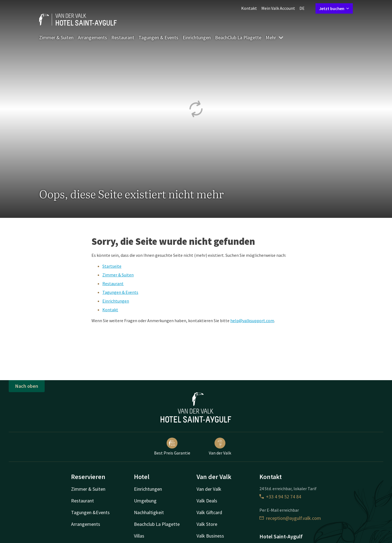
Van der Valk (220, 447)
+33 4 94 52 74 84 (280, 497)
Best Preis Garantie (172, 447)
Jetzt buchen (334, 8)
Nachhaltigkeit (149, 512)
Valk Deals (207, 501)
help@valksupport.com (252, 321)
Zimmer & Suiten (56, 37)
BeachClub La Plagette (238, 37)
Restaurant (123, 37)
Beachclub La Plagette (157, 524)
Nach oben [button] (27, 386)
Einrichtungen (197, 37)
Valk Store (207, 524)
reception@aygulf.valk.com (290, 518)
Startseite (112, 266)
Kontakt (249, 8)
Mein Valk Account (278, 8)
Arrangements (92, 37)
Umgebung (145, 501)
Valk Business (210, 536)
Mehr (275, 37)
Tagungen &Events (90, 512)
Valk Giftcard (209, 512)
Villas (139, 536)
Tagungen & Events (158, 37)
